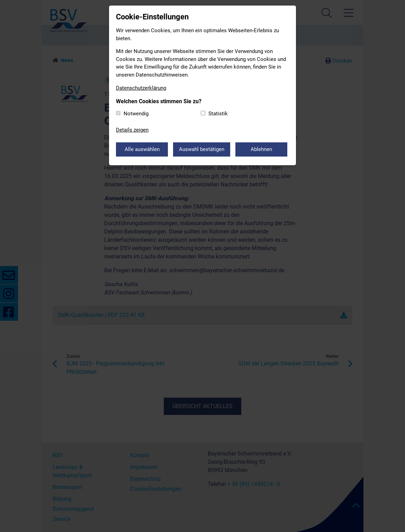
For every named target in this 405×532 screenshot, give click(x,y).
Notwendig (136, 114)
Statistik (218, 114)
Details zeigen (132, 130)
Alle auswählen (142, 149)
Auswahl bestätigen (202, 149)
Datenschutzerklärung (141, 88)
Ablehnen (261, 149)
